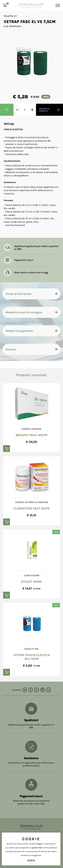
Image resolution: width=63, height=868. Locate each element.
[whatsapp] (49, 690)
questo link (37, 848)
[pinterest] (43, 690)
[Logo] (31, 5)
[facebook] (31, 690)
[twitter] (37, 690)
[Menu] (57, 5)
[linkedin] (25, 690)
